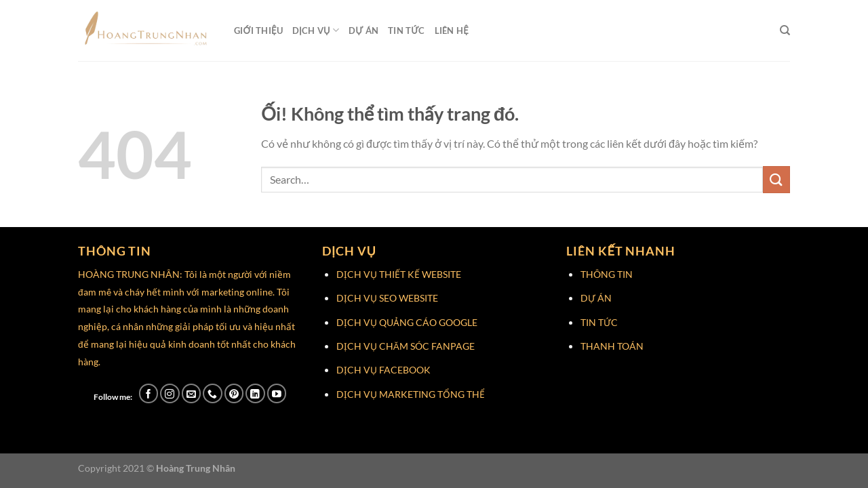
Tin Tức (407, 30)
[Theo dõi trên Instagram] (170, 393)
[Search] (785, 30)
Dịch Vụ (316, 30)
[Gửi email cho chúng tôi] (192, 393)
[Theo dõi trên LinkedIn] (255, 393)
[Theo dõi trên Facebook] (149, 393)
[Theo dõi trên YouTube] (277, 393)
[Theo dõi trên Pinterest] (234, 393)
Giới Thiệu (258, 30)
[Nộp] (776, 179)
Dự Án (363, 30)
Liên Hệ (452, 30)
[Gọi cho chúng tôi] (213, 393)
